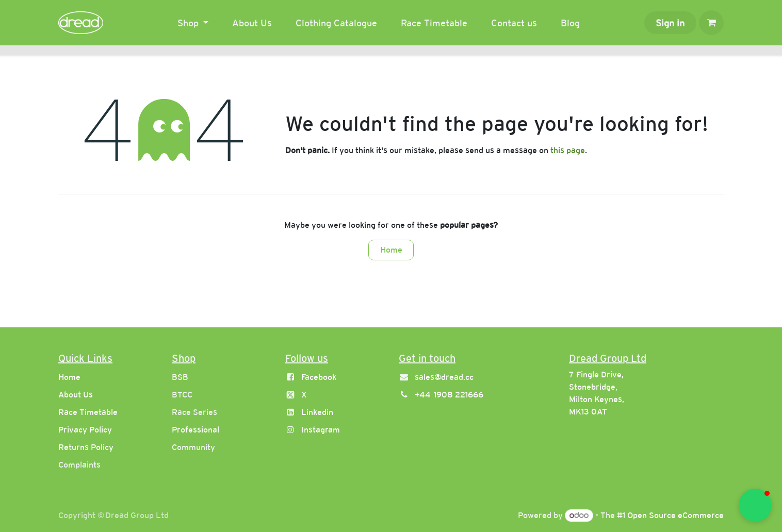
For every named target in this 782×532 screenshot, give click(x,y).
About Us (76, 395)
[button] (755, 505)
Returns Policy (86, 447)
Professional (195, 430)
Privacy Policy (85, 430)
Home (391, 250)
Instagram (321, 430)
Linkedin (317, 412)
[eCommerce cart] (711, 23)
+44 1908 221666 (449, 395)
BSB (180, 377)
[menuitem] (193, 23)
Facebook (319, 377)
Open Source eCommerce (675, 515)
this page (568, 150)
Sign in (670, 23)
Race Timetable (88, 412)
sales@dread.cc (444, 377)
